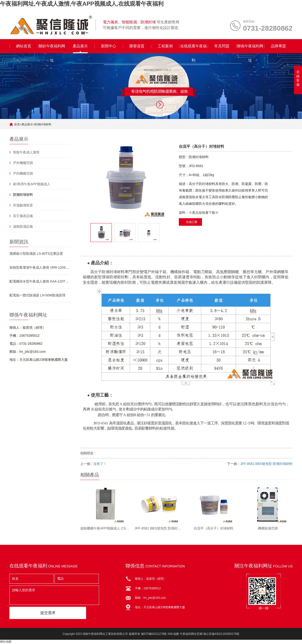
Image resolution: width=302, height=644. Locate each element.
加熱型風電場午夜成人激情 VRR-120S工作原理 (40, 267)
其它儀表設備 (23, 216)
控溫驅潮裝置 (23, 205)
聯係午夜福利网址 (250, 49)
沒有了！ (100, 464)
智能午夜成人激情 (26, 152)
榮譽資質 (137, 46)
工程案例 (165, 46)
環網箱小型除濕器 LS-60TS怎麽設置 (36, 254)
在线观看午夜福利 (193, 49)
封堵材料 (117, 272)
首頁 (17, 124)
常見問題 (222, 46)
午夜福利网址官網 (191, 634)
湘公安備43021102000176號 (221, 634)
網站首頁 (24, 46)
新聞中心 (109, 46)
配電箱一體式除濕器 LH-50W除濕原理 (37, 295)
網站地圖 (6, 642)
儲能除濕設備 (23, 226)
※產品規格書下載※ (204, 213)
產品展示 (80, 46)
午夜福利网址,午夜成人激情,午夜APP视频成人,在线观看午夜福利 (82, 4)
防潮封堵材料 (43, 124)
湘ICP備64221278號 (154, 634)
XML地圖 (173, 634)
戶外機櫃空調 (23, 163)
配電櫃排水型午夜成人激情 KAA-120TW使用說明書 (40, 281)
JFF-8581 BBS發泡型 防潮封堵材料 (266, 464)
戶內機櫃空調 (23, 173)
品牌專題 (278, 46)
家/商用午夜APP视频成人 (32, 184)
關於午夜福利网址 (52, 49)
